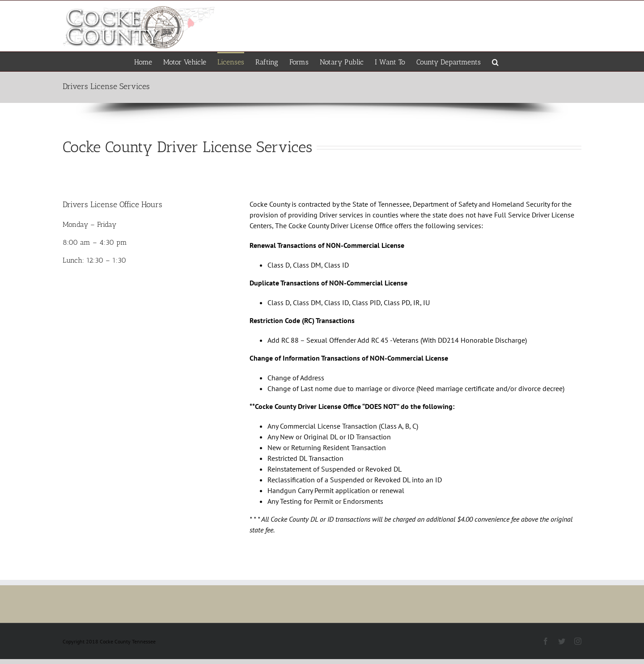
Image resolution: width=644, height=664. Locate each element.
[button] (495, 62)
